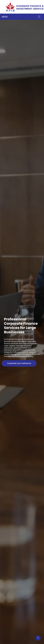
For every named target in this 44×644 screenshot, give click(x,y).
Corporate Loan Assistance (19, 363)
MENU (5, 17)
